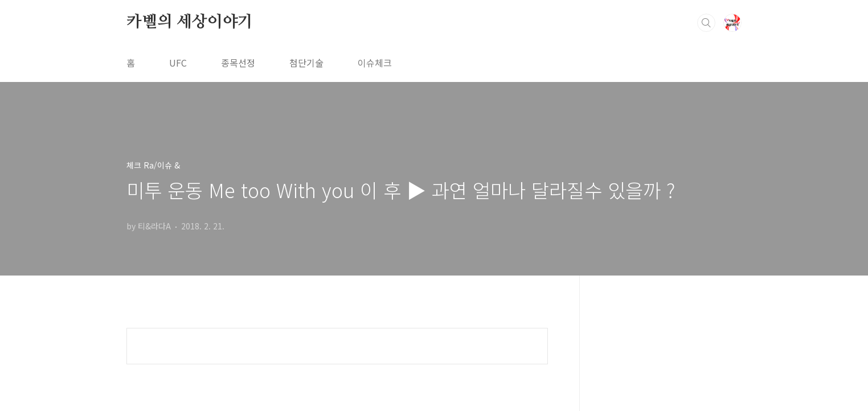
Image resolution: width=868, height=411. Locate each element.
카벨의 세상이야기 (190, 22)
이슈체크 (375, 63)
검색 (706, 23)
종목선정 (238, 63)
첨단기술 (306, 63)
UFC (178, 63)
